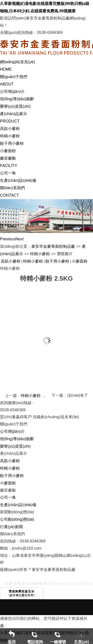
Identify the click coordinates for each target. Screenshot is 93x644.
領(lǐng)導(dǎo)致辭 (17, 99)
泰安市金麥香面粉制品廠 (53, 246)
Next (19, 239)
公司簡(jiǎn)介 (12, 92)
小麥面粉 (8, 151)
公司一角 (8, 173)
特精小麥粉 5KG (35, 396)
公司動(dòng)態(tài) (17, 519)
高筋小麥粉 (10, 129)
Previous (8, 239)
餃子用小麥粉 (12, 143)
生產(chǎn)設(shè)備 (18, 180)
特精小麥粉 (10, 136)
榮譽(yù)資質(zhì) (15, 106)
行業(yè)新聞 (11, 527)
